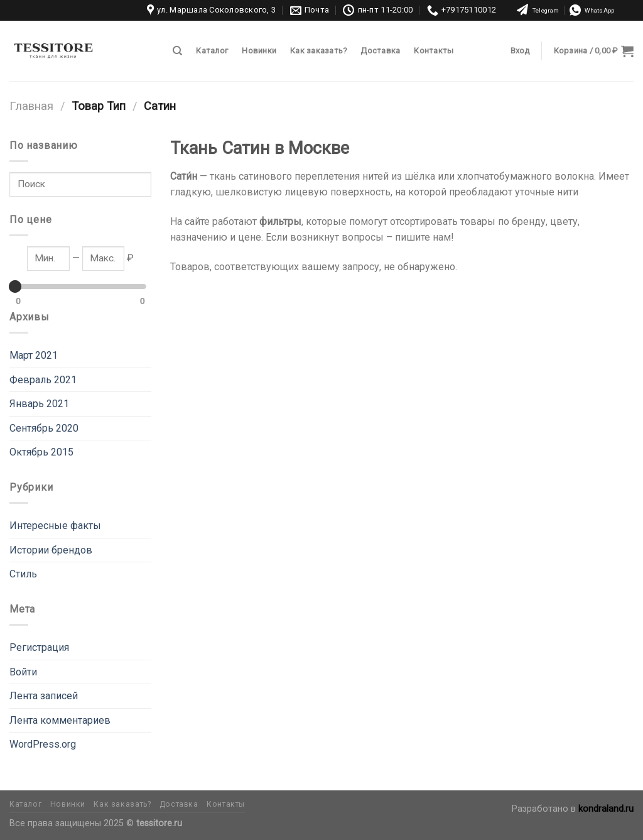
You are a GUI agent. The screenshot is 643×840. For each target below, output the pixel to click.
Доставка (380, 51)
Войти (23, 672)
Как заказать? (318, 51)
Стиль (23, 574)
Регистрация (39, 647)
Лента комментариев (60, 720)
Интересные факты (55, 526)
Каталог (212, 51)
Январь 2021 (39, 404)
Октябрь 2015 (41, 452)
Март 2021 (34, 355)
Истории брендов (51, 550)
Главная (31, 106)
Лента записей (44, 696)
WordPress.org (43, 744)
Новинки (259, 51)
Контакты (434, 51)
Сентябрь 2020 (44, 428)
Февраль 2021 (43, 380)
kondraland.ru (606, 809)
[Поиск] (177, 51)
